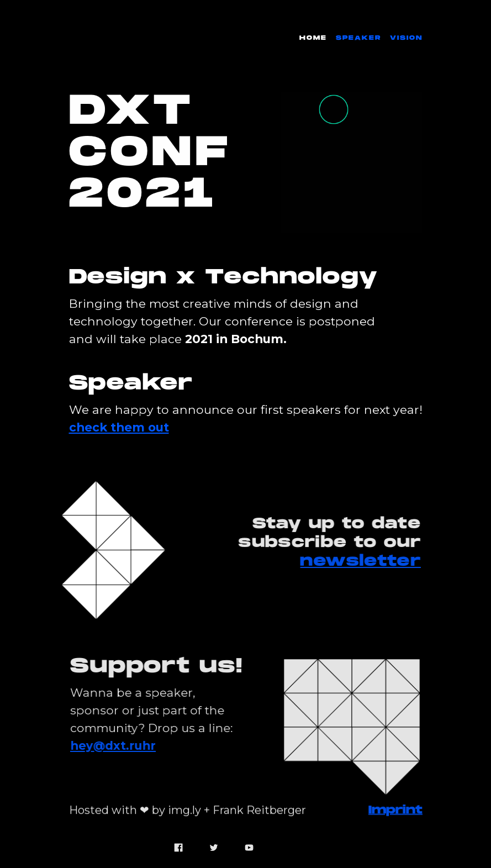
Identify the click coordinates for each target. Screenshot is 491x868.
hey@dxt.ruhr (114, 745)
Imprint (395, 806)
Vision (406, 38)
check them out (119, 427)
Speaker (358, 38)
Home (313, 38)
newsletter (359, 561)
